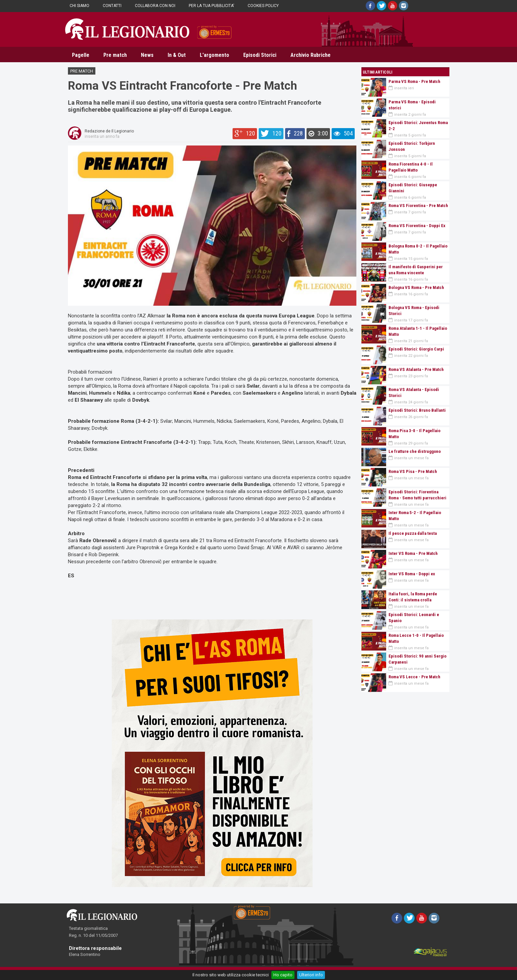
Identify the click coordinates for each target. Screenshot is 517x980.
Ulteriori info (311, 975)
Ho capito (283, 975)
